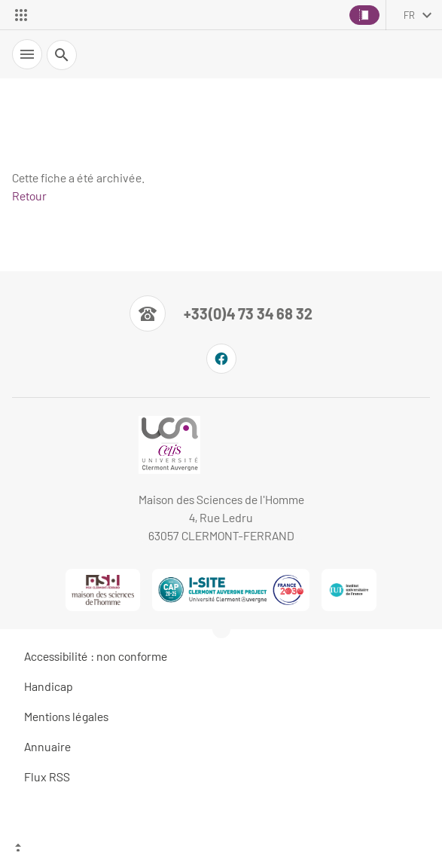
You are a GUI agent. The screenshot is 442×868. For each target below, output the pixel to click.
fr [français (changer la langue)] (409, 15)
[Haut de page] (221, 849)
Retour (29, 196)
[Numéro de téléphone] (221, 313)
